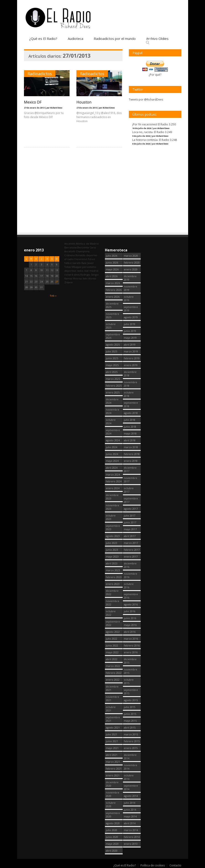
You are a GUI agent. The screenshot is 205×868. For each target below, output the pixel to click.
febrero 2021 (114, 769)
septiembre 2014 (131, 787)
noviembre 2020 (113, 794)
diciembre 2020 (112, 784)
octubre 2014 (129, 777)
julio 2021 (112, 734)
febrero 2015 (132, 741)
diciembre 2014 (130, 757)
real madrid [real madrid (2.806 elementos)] (91, 271)
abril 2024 (112, 468)
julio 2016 (130, 611)
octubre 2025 (111, 326)
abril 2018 (130, 440)
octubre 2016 (129, 586)
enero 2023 (113, 584)
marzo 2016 (131, 639)
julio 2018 (130, 420)
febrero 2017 (132, 550)
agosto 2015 (131, 700)
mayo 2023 (112, 557)
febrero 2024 (114, 481)
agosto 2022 (113, 632)
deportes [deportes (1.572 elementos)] (92, 255)
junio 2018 (130, 427)
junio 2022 (112, 645)
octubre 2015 (129, 681)
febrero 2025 (114, 386)
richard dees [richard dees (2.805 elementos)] (72, 275)
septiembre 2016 (131, 596)
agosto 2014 (131, 796)
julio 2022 (112, 639)
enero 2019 (131, 365)
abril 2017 (130, 536)
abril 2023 (112, 563)
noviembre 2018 (131, 384)
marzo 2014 (131, 830)
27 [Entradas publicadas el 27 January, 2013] (57, 282)
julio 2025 (112, 351)
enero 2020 (131, 269)
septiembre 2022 (113, 623)
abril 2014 (130, 823)
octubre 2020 (111, 804)
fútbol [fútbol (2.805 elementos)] (68, 263)
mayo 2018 (130, 433)
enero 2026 (113, 297)
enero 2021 (113, 775)
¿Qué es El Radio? (43, 39)
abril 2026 (112, 276)
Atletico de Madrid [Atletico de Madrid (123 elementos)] (87, 244)
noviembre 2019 (131, 288)
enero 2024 (113, 488)
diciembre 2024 (112, 401)
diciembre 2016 (130, 565)
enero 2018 (131, 461)
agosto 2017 (131, 509)
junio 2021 (112, 741)
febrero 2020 (132, 262)
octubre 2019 (129, 298)
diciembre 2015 (130, 661)
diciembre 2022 (112, 592)
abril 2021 (112, 755)
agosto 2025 (113, 345)
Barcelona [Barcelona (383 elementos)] (70, 247)
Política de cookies (153, 865)
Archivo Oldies (157, 39)
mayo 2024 (112, 461)
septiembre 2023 (113, 527)
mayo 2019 (130, 338)
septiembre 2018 (131, 404)
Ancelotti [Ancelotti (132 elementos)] (70, 244)
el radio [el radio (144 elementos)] (69, 259)
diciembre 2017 (130, 469)
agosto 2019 (131, 317)
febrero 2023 (114, 577)
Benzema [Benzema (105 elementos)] (83, 247)
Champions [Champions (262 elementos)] (83, 251)
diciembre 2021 (112, 688)
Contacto (175, 865)
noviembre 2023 (113, 507)
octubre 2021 (111, 709)
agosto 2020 (113, 823)
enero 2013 (131, 844)
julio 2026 (112, 256)
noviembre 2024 (113, 411)
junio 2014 (130, 810)
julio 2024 (112, 447)
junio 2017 (130, 522)
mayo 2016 (130, 625)
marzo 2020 (131, 256)
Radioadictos (40, 74)
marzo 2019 (131, 351)
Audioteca (75, 39)
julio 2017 (130, 515)
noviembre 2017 (131, 480)
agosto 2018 (131, 413)
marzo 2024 (113, 474)
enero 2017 (131, 557)
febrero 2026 (114, 290)
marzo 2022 (113, 666)
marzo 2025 (113, 379)
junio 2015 (130, 714)
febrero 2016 (132, 645)
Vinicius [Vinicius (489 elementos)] (77, 278)
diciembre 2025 (112, 305)
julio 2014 (130, 803)
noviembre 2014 (131, 767)
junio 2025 (112, 358)
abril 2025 (112, 372)
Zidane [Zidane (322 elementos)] (69, 282)
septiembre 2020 (113, 815)
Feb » (53, 296)
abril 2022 (112, 659)
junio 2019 (130, 331)
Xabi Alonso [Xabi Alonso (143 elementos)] (89, 278)
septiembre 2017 (131, 500)
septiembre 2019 (131, 309)
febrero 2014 (132, 837)
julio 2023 (112, 543)
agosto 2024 (113, 440)
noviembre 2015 (131, 671)
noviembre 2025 (113, 315)
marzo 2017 (131, 543)
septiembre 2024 (113, 432)
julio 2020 (112, 830)
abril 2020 (112, 851)
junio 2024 (112, 454)
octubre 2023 (111, 517)
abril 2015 (130, 727)
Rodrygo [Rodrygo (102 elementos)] (85, 275)
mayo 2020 (112, 844)
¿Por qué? (155, 75)
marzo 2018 (131, 447)
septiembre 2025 (113, 336)
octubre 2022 (111, 613)
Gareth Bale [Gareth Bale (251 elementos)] (79, 263)
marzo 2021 (113, 762)
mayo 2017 (130, 529)
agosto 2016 (131, 604)
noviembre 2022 (113, 603)
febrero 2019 (132, 358)
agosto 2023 (113, 536)
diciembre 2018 (130, 374)
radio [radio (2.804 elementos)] (80, 271)
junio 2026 (112, 262)
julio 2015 (130, 707)
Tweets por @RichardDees (146, 99)
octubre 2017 (129, 490)
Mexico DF (33, 102)
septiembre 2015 (131, 692)
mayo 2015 (130, 721)
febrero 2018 (132, 454)
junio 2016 (130, 618)
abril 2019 (130, 345)
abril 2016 (130, 632)
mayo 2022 (112, 652)
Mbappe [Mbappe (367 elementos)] (77, 267)
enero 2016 (131, 652)
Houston (84, 102)
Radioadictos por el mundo (115, 39)
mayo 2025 (112, 365)
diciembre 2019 (130, 278)
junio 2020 (112, 837)
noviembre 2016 (131, 575)
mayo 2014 (130, 816)
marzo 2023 (113, 570)
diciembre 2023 (112, 497)
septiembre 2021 (113, 719)
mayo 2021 (112, 748)
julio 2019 (130, 324)
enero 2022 (113, 680)
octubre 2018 (129, 394)
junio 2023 (112, 550)
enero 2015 (131, 748)
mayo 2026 (112, 269)
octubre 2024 (111, 421)
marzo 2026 (113, 283)
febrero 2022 (114, 673)
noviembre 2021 (113, 698)
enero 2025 (113, 392)
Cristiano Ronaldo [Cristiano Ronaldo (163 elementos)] (75, 255)
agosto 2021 (113, 727)
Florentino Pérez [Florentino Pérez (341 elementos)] (85, 259)
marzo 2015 (131, 734)
